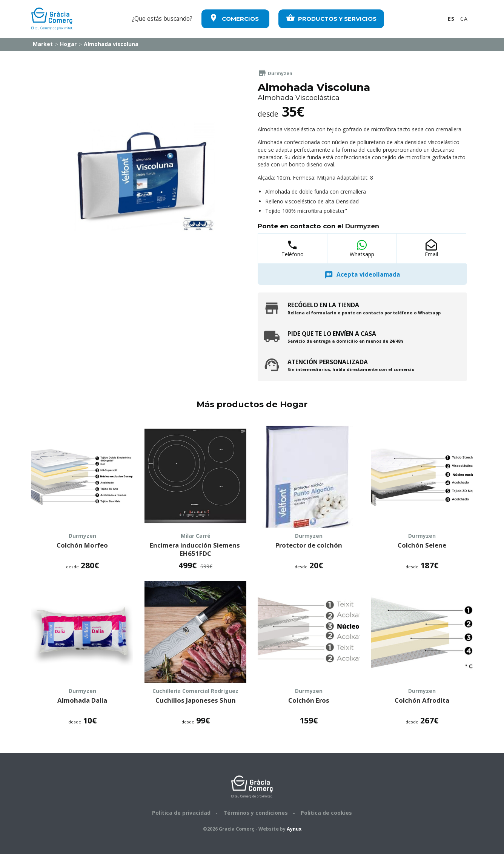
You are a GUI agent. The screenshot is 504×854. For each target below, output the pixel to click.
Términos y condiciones (256, 813)
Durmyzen (275, 73)
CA (464, 19)
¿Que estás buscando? (162, 19)
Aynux (294, 829)
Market (42, 44)
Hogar (68, 44)
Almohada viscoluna (110, 44)
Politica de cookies (326, 813)
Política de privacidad (181, 813)
